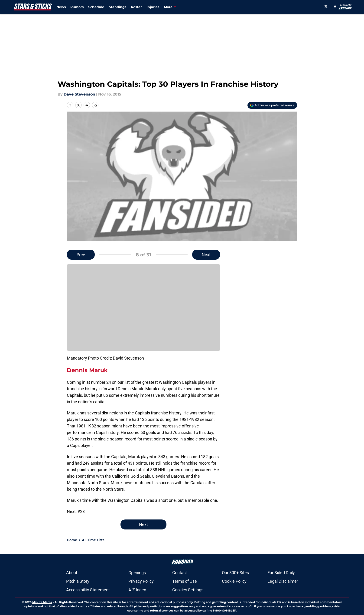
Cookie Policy (234, 581)
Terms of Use (185, 581)
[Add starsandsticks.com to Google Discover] (272, 105)
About (72, 573)
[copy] (95, 105)
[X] (326, 7)
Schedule (96, 7)
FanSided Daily (281, 573)
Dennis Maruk (87, 370)
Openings (137, 573)
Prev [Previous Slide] (81, 255)
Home (72, 540)
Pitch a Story (78, 581)
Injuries (153, 7)
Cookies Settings (188, 590)
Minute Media (42, 602)
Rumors (77, 7)
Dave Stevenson (79, 94)
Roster (136, 7)
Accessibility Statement (88, 590)
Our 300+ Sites (235, 573)
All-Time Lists (93, 540)
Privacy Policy (141, 581)
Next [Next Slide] (206, 255)
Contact (180, 573)
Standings (118, 7)
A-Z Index (137, 590)
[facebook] (335, 7)
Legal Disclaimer (283, 581)
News (61, 7)
